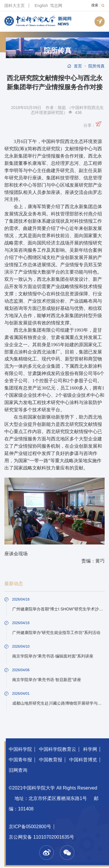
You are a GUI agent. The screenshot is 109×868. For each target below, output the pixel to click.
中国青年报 (20, 760)
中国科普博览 (83, 760)
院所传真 (58, 51)
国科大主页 (15, 6)
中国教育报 (51, 760)
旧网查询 (18, 770)
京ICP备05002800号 (30, 827)
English (41, 6)
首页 (78, 66)
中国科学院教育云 (58, 749)
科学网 (90, 749)
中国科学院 (20, 749)
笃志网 (56, 6)
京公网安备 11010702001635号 (41, 837)
